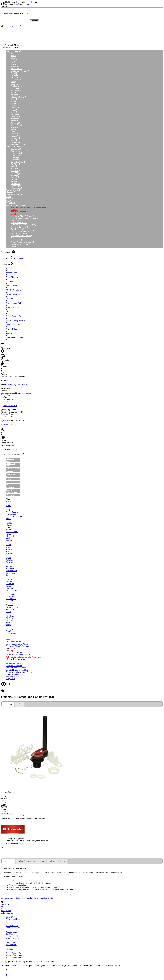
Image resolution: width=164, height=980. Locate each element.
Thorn (14, 132)
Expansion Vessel (18, 162)
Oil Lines (15, 175)
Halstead (15, 84)
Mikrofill (15, 108)
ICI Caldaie (16, 90)
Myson (14, 112)
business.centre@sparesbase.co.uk (17, 384)
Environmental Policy (14, 957)
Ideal (13, 93)
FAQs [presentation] (42, 861)
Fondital (14, 77)
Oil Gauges (16, 173)
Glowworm (16, 80)
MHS (13, 101)
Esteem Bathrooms (13, 938)
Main (13, 103)
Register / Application (15, 259)
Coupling (15, 158)
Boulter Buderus (18, 67)
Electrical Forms (18, 229)
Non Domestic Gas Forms (21, 236)
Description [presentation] (8, 861)
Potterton (15, 114)
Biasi (13, 64)
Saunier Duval (17, 125)
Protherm (15, 119)
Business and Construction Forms (24, 218)
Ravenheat (15, 123)
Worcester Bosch (18, 145)
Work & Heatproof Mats (21, 244)
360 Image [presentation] (8, 704)
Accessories (16, 149)
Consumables (16, 153)
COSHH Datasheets (13, 936)
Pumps (14, 179)
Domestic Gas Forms (19, 227)
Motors (14, 166)
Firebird (14, 75)
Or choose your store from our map (17, 26)
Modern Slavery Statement (16, 955)
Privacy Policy (11, 945)
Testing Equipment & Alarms (23, 242)
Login (9, 256)
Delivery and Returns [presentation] (57, 861)
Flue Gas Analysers (19, 233)
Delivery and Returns (14, 919)
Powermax (15, 116)
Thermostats (16, 184)
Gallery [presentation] (20, 704)
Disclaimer (10, 949)
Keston (14, 99)
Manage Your (7, 912)
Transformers (16, 188)
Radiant (14, 121)
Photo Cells (16, 177)
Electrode (15, 160)
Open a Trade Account (14, 928)
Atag (13, 58)
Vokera (14, 140)
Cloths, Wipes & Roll (20, 223)
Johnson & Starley (18, 97)
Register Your (6, 905)
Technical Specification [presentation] (26, 861)
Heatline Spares (17, 86)
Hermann (15, 88)
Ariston (14, 56)
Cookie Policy (11, 947)
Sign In (17, 4)
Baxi (13, 62)
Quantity (26, 816)
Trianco (14, 134)
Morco (14, 110)
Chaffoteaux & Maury (20, 71)
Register (26, 4)
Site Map (9, 934)
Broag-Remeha (17, 69)
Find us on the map (10, 406)
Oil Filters (15, 171)
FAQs (8, 921)
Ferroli (14, 73)
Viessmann (15, 138)
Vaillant (14, 136)
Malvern (14, 106)
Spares (14, 181)
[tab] (8, 704)
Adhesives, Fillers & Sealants (23, 216)
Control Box (16, 155)
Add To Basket (7, 814)
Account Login (12, 932)
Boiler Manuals (12, 926)
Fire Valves (16, 164)
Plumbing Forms (18, 238)
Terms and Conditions (14, 942)
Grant (13, 82)
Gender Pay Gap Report (15, 953)
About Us (10, 923)
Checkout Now (8, 445)
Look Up (34, 21)
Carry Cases (16, 220)
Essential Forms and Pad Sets (23, 231)
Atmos (14, 60)
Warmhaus (15, 142)
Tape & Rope (16, 240)
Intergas (14, 95)
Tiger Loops (16, 186)
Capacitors (15, 151)
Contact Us (10, 917)
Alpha (14, 54)
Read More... (6, 847)
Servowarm (16, 127)
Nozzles (14, 168)
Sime (13, 129)
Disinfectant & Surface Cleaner (24, 225)
